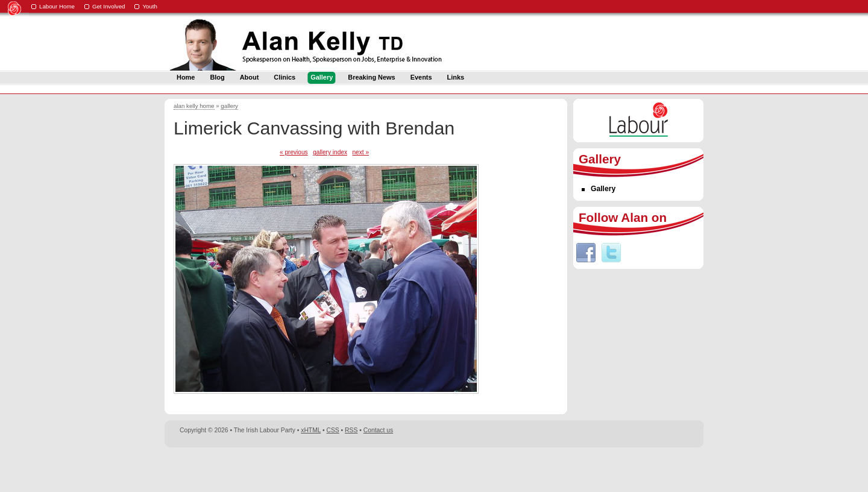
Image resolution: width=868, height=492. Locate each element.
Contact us (378, 430)
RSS (351, 430)
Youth (150, 6)
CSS (333, 430)
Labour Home (57, 6)
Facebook (586, 253)
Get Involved (109, 6)
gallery (229, 106)
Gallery (603, 189)
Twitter (611, 253)
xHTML (311, 430)
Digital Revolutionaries (676, 469)
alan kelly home (194, 106)
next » (360, 152)
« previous (294, 152)
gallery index (330, 152)
